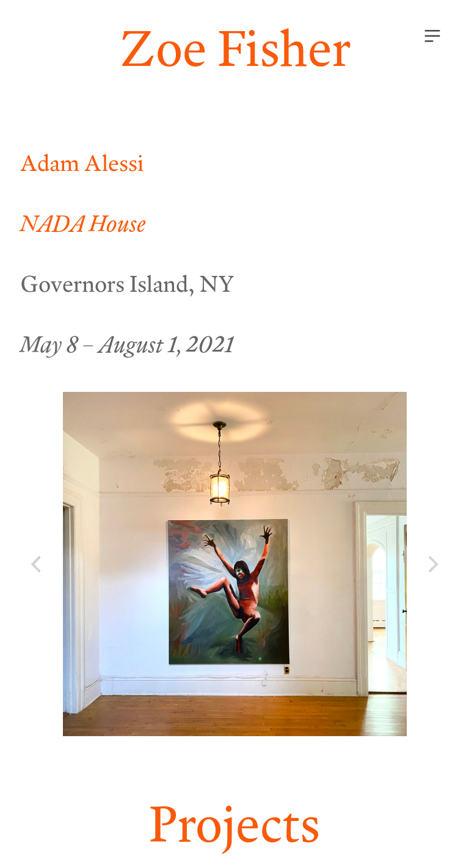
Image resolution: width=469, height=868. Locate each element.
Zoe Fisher (235, 47)
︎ (432, 36)
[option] (235, 564)
